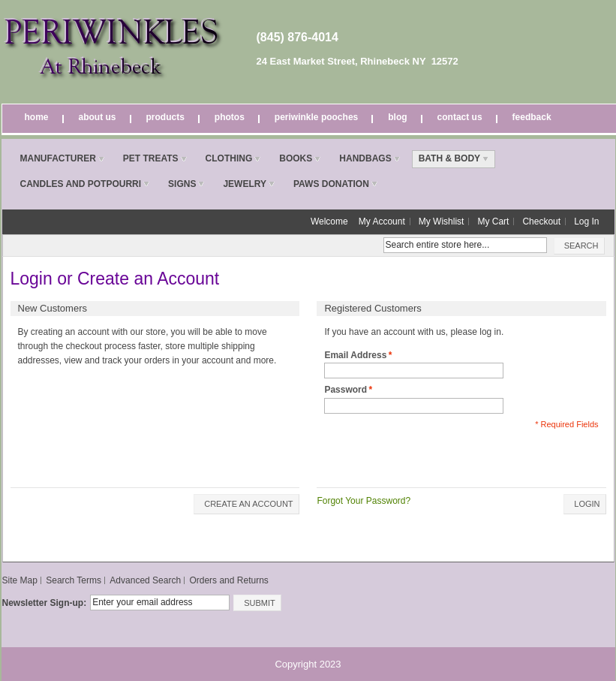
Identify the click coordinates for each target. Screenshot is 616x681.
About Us (98, 117)
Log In (586, 221)
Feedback (532, 117)
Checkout (541, 221)
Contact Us (460, 117)
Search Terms (74, 580)
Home (37, 117)
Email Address (355, 356)
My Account (382, 221)
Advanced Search (145, 580)
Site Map (20, 580)
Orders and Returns (228, 580)
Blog (397, 117)
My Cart (493, 221)
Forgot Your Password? (364, 501)
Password (346, 390)
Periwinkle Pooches (316, 117)
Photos (230, 117)
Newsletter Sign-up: (45, 603)
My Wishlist (442, 221)
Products (165, 117)
